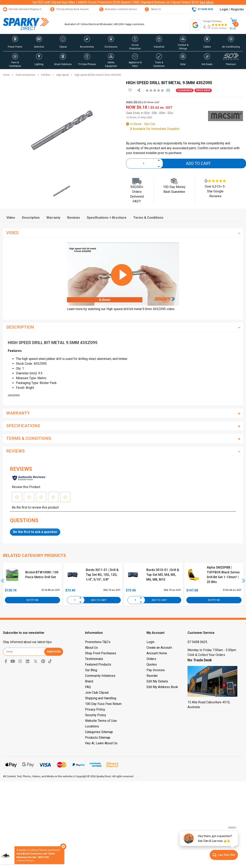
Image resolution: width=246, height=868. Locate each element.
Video (11, 218)
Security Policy (96, 715)
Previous (3, 581)
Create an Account (159, 648)
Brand (89, 681)
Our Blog (91, 670)
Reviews (74, 218)
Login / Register (232, 9)
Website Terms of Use (101, 721)
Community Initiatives (100, 676)
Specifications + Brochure (107, 218)
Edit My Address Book (162, 687)
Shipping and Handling (101, 698)
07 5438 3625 (197, 642)
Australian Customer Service (118, 9)
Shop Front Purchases (101, 653)
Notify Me (33, 600)
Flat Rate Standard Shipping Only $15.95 (28, 9)
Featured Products (98, 664)
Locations (92, 726)
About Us (153, 9)
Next (244, 581)
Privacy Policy (95, 709)
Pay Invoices (156, 670)
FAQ (88, 687)
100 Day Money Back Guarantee (71, 9)
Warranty (53, 218)
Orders (151, 659)
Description (31, 218)
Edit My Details (157, 681)
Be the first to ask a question (35, 532)
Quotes (152, 664)
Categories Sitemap (99, 732)
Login (150, 642)
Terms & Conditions (148, 218)
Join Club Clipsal (97, 693)
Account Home (157, 653)
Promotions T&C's (98, 642)
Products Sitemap (98, 738)
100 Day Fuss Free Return (103, 704)
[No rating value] (156, 90)
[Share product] (139, 90)
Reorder (152, 676)
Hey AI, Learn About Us (101, 743)
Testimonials (94, 659)
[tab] (11, 218)
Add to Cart (198, 163)
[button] (15, 43)
